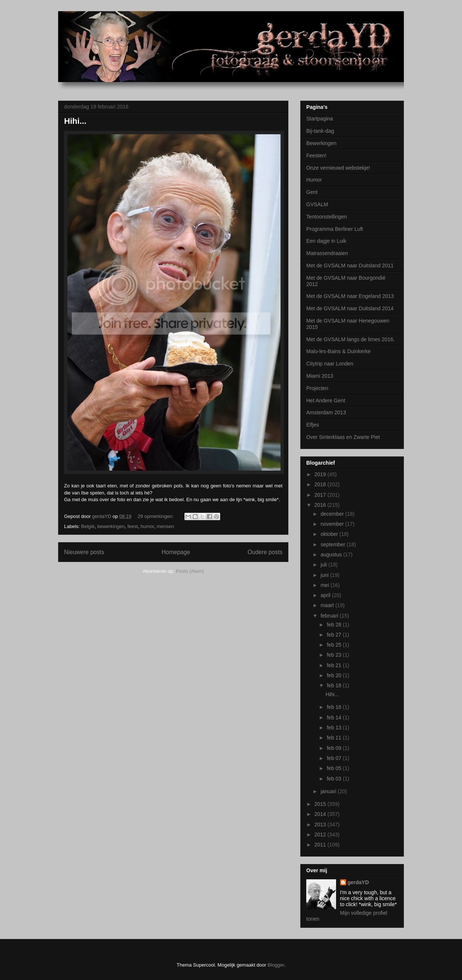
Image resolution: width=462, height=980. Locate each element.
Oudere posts (265, 552)
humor (147, 526)
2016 (321, 505)
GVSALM (317, 204)
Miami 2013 (320, 376)
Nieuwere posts (84, 552)
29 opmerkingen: (156, 516)
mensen (165, 526)
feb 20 (335, 675)
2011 (321, 845)
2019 (321, 474)
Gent (312, 192)
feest (133, 526)
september (333, 544)
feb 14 (335, 717)
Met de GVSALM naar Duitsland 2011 (350, 266)
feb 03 (335, 779)
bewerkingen (111, 526)
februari (330, 616)
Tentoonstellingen (327, 217)
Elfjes (313, 425)
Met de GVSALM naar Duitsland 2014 (350, 308)
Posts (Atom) (190, 571)
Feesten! (316, 156)
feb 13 (335, 728)
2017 (321, 495)
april (326, 595)
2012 (321, 835)
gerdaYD (358, 882)
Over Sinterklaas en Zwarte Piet (343, 437)
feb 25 (335, 645)
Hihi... (75, 121)
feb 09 (335, 748)
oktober (330, 534)
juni (325, 575)
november (333, 524)
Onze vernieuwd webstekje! (338, 168)
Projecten (317, 388)
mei (325, 585)
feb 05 (335, 768)
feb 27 (335, 635)
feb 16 (335, 707)
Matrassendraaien (327, 253)
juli (324, 565)
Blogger (276, 965)
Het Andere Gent (326, 401)
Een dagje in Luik (326, 241)
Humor (314, 180)
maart (328, 605)
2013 (321, 824)
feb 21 (335, 665)
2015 (321, 804)
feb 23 (335, 655)
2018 (321, 484)
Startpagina (320, 119)
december (333, 514)
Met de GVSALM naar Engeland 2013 (350, 296)
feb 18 (335, 685)
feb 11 (335, 738)
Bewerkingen (321, 143)
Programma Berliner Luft (335, 229)
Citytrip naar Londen (330, 364)
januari (329, 791)
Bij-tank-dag (320, 131)
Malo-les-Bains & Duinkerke (338, 351)
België (88, 526)
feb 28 (335, 625)
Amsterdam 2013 (326, 412)
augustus (332, 555)
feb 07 (335, 758)
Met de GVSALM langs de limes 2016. (350, 339)
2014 (321, 814)
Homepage (176, 552)
